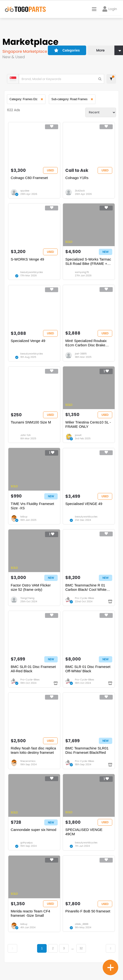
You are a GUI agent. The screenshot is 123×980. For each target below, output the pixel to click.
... (72, 954)
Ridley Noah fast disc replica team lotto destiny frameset (34, 755)
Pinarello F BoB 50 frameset (88, 917)
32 (81, 954)
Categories (64, 50)
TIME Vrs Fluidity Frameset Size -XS (33, 509)
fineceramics (28, 766)
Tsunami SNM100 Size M (31, 425)
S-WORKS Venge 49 (28, 261)
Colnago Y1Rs (77, 179)
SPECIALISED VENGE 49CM (84, 837)
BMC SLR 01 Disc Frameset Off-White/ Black (88, 673)
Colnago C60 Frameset (30, 179)
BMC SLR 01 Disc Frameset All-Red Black (34, 673)
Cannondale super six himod (34, 835)
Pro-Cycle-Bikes (84, 602)
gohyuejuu (27, 848)
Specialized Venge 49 (28, 343)
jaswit (78, 438)
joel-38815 (81, 356)
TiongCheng (28, 602)
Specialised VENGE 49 (84, 507)
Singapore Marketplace (25, 51)
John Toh (26, 438)
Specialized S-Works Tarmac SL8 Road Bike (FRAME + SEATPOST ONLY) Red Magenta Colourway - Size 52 (88, 263)
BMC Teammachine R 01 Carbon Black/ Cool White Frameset (86, 591)
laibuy (24, 520)
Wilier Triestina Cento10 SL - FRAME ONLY (88, 427)
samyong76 (82, 274)
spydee (25, 192)
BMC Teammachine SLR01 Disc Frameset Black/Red (87, 755)
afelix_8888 (82, 930)
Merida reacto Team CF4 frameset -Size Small (31, 919)
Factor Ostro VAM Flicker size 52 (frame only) (31, 591)
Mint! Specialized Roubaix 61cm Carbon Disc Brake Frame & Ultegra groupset (86, 345)
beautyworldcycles (32, 274)
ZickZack (80, 192)
